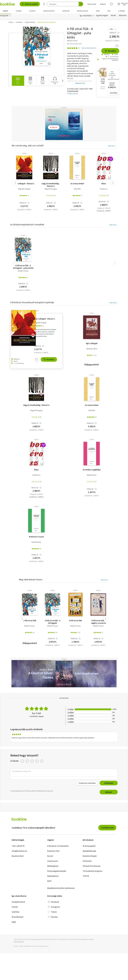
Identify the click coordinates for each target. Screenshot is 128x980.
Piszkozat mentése (87, 784)
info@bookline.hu (19, 851)
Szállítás (15, 912)
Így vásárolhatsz (86, 16)
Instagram (54, 907)
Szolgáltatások (18, 902)
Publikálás (109, 784)
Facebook (53, 902)
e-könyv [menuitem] (32, 11)
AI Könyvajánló (30, 4)
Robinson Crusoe (36, 537)
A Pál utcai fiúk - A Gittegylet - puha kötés (23, 267)
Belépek (109, 793)
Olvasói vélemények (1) (89, 49)
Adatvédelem (53, 876)
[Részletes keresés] (44, 4)
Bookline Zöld (53, 851)
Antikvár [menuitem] (66, 11)
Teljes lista (112, 146)
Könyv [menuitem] (5, 11)
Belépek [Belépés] (103, 4)
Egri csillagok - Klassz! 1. (24, 184)
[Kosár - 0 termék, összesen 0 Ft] (123, 4)
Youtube (52, 917)
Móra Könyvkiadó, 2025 (74, 44)
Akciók (113, 16)
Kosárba (110, 51)
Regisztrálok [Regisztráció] (92, 4)
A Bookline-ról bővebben (58, 846)
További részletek (72, 94)
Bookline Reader (90, 856)
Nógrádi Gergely (24, 189)
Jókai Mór (77, 189)
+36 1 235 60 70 (18, 846)
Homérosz (104, 189)
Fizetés (15, 907)
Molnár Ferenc (23, 271)
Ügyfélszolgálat (102, 16)
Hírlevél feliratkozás (92, 866)
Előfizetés (123, 16)
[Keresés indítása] (81, 4)
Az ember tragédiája (92, 470)
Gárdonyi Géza (92, 349)
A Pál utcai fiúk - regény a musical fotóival (98, 622)
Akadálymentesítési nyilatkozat (61, 889)
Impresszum (53, 861)
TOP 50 (86, 876)
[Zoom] (49, 64)
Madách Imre (92, 476)
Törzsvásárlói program (93, 871)
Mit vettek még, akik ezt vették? (28, 146)
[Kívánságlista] (111, 4)
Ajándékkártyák (89, 851)
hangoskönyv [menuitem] (49, 11)
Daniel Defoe (36, 543)
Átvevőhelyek (17, 917)
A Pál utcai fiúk (30, 621)
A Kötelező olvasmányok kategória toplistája (32, 303)
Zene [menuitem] (98, 11)
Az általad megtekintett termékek (27, 225)
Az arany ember (77, 184)
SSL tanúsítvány (19, 942)
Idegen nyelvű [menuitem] (83, 11)
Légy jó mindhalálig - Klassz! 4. (51, 185)
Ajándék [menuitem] (122, 11)
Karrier (50, 856)
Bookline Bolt (18, 856)
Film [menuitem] (109, 11)
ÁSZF (49, 881)
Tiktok (52, 912)
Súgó (14, 922)
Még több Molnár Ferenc (31, 580)
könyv (24, 154)
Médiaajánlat (53, 866)
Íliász (104, 184)
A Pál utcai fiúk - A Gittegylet (53, 622)
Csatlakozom (107, 828)
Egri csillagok (92, 344)
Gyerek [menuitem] (19, 11)
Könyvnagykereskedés (57, 871)
